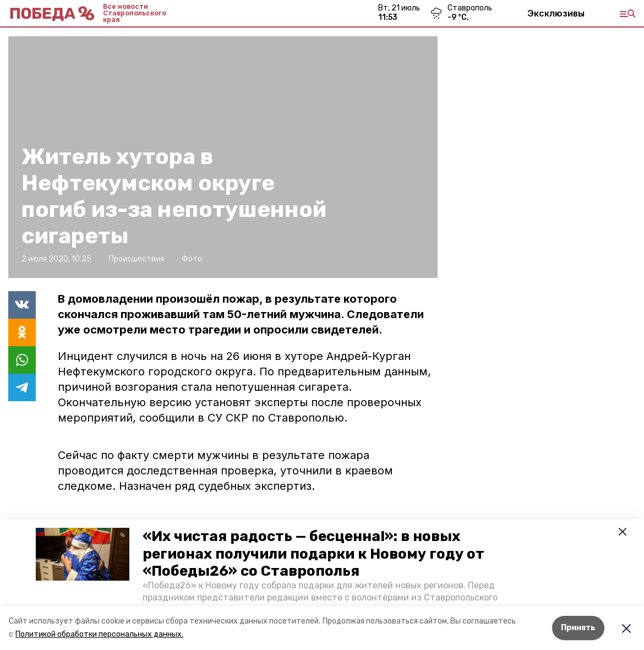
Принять (578, 628)
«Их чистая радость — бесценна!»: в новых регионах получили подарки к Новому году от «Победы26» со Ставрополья (313, 553)
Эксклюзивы (556, 13)
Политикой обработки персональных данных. (99, 634)
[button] (83, 554)
